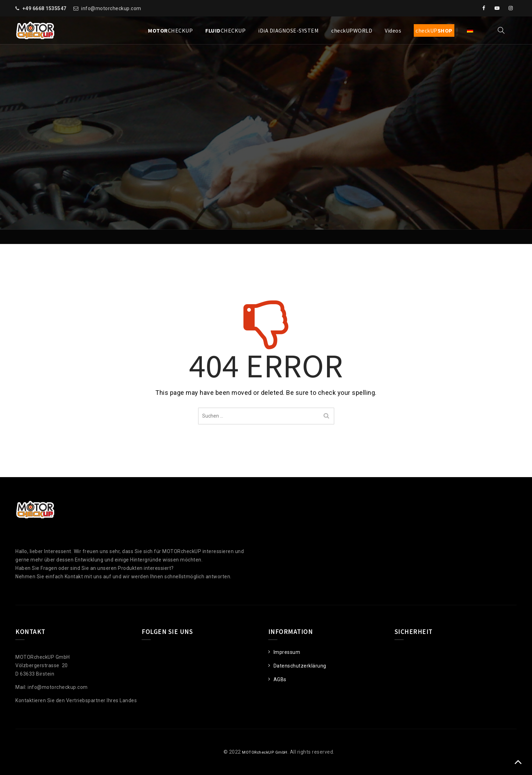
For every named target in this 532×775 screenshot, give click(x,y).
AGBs (280, 679)
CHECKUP (170, 30)
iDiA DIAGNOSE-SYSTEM (288, 30)
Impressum (287, 652)
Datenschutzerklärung (300, 666)
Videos (393, 30)
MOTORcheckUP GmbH (260, 752)
